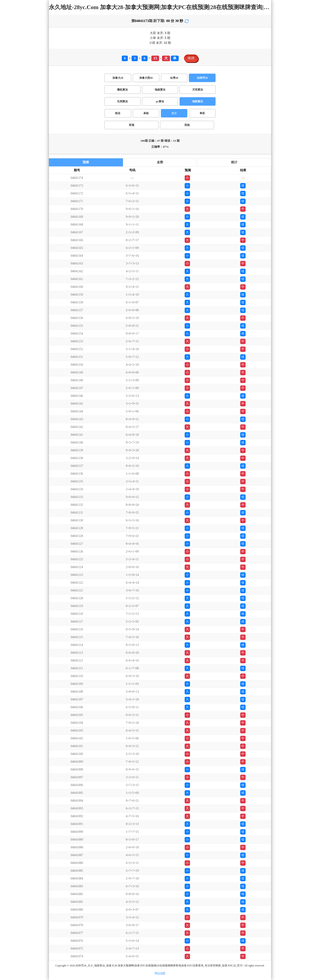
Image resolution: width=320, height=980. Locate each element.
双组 (187, 125)
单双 (202, 113)
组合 (118, 113)
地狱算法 (198, 101)
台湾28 (174, 78)
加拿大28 (118, 78)
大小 (174, 113)
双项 (132, 125)
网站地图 (160, 973)
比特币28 (202, 78)
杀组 (146, 113)
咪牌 (191, 58)
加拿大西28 (146, 78)
